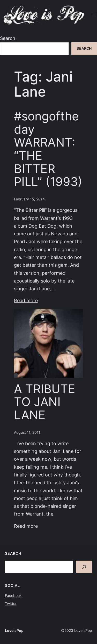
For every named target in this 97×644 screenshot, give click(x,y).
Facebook (13, 596)
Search (8, 38)
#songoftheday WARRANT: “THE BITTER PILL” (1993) (48, 149)
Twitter (11, 604)
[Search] (84, 567)
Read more (26, 301)
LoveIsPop (14, 631)
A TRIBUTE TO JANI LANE (45, 402)
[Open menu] (94, 15)
